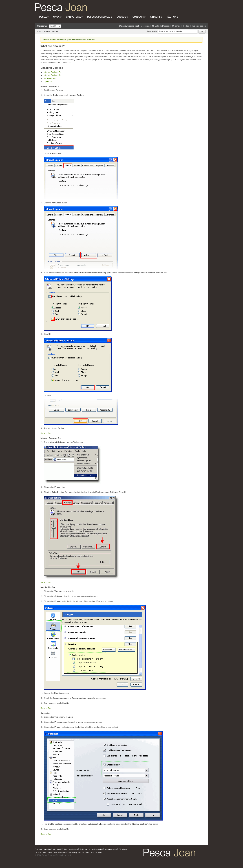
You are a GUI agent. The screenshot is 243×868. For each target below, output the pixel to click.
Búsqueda (152, 31)
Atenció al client (71, 849)
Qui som (39, 849)
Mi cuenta (145, 26)
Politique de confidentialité (91, 849)
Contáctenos (97, 852)
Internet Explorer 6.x (53, 75)
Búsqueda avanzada (58, 852)
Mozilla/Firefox (50, 78)
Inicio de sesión (199, 26)
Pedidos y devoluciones (79, 852)
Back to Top (46, 433)
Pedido (186, 26)
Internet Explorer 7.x (53, 72)
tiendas (48, 849)
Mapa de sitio (111, 849)
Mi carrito (176, 26)
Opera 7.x (48, 81)
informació (57, 849)
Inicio (40, 31)
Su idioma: (42, 26)
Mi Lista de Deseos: (161, 26)
